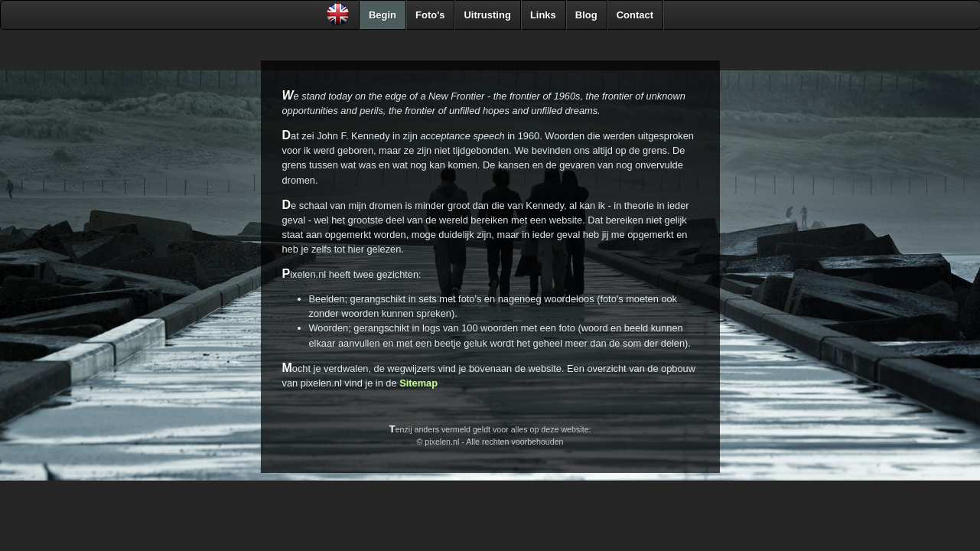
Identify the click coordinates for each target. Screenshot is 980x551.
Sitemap (418, 383)
